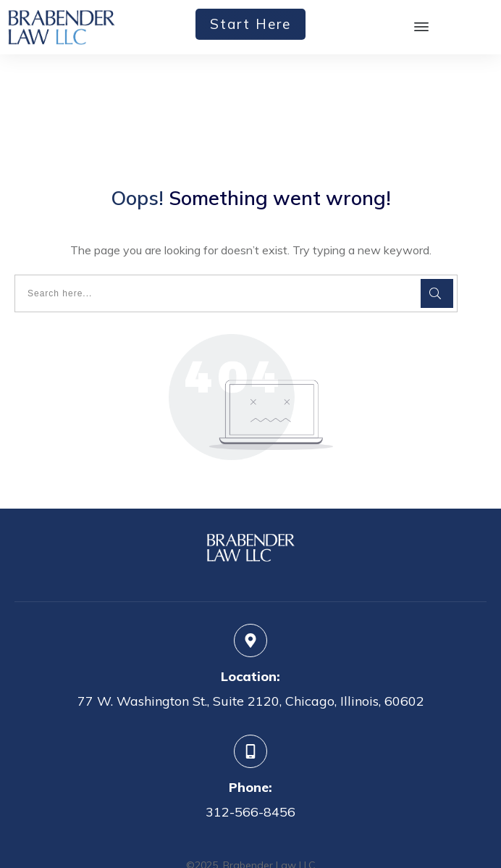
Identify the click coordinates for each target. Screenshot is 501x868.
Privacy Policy (294, 811)
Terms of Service (214, 811)
